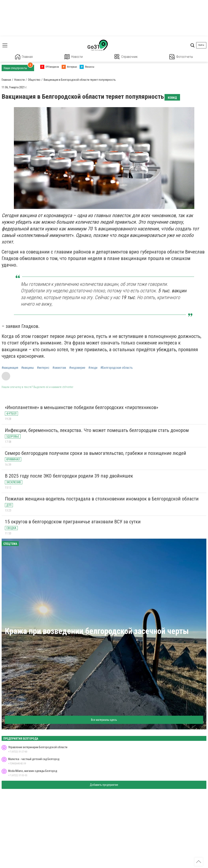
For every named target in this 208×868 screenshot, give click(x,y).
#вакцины (28, 368)
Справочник (126, 57)
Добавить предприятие (104, 785)
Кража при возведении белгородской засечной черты (97, 631)
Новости (74, 57)
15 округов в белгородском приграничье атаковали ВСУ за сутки (73, 522)
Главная (24, 57)
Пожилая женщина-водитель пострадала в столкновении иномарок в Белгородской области (102, 499)
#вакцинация (10, 368)
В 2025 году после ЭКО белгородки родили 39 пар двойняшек (69, 476)
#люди (93, 368)
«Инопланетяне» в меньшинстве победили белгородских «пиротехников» (82, 407)
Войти (201, 45)
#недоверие (77, 368)
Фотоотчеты (181, 57)
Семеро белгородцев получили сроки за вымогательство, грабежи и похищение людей (96, 453)
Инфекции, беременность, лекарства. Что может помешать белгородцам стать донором (97, 430)
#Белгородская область (117, 368)
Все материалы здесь (104, 720)
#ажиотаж (59, 368)
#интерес (43, 368)
